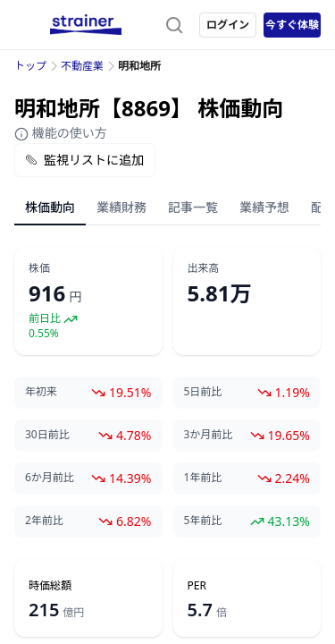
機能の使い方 (61, 133)
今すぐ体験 (292, 25)
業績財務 (121, 207)
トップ (30, 66)
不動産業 (82, 66)
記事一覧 (193, 207)
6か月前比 (50, 478)
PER (197, 586)
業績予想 (264, 207)
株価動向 (50, 207)
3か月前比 (209, 435)
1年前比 (203, 478)
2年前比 (44, 521)
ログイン (228, 25)
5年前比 (203, 521)
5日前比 (203, 392)
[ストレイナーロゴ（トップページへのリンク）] (86, 25)
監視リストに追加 (85, 160)
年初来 (41, 392)
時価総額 (50, 586)
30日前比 (47, 435)
